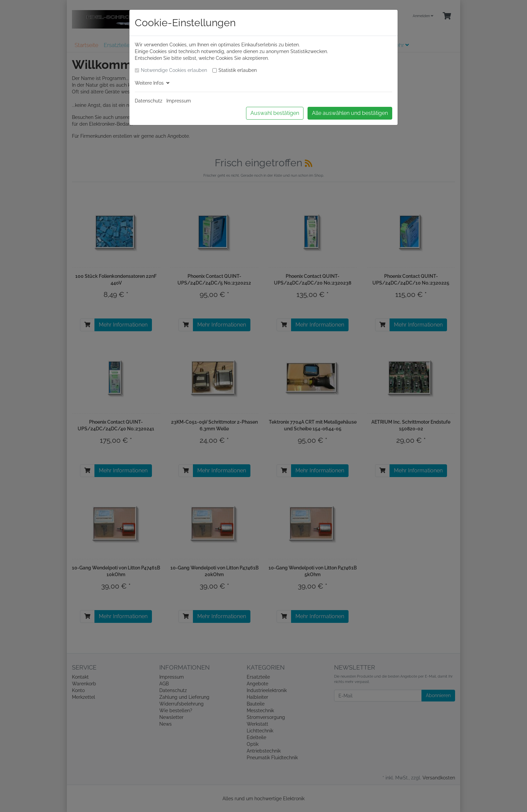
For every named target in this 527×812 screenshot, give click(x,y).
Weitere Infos (152, 83)
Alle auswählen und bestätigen (350, 113)
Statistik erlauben (238, 70)
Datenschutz (149, 101)
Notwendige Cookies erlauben (174, 70)
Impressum (179, 101)
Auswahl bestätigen (275, 113)
